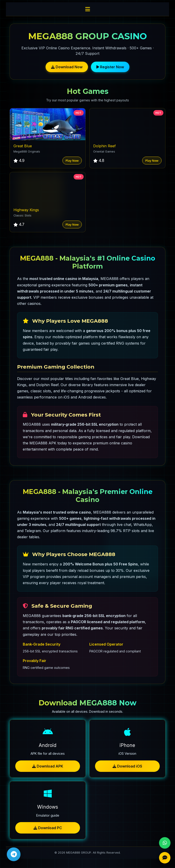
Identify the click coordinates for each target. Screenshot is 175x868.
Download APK (48, 766)
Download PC (48, 828)
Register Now (110, 67)
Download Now (67, 67)
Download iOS (127, 766)
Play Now (72, 161)
